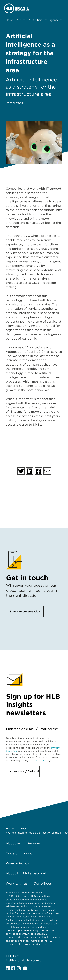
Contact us (39, 760)
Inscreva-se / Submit (23, 771)
